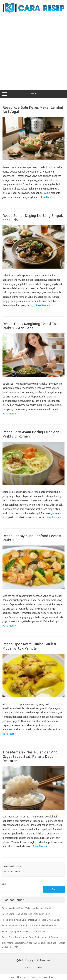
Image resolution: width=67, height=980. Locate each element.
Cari (4, 884)
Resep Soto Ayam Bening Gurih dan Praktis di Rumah (29, 925)
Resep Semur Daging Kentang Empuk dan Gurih (26, 914)
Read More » (48, 197)
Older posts (12, 871)
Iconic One (16, 977)
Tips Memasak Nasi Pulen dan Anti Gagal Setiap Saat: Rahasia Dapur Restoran (30, 756)
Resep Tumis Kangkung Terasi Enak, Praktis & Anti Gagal (31, 326)
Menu (33, 94)
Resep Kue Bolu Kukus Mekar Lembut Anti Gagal (26, 908)
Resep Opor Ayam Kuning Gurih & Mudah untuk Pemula (29, 646)
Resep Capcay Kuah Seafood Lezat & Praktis (25, 931)
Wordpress (50, 977)
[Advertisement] (33, 48)
